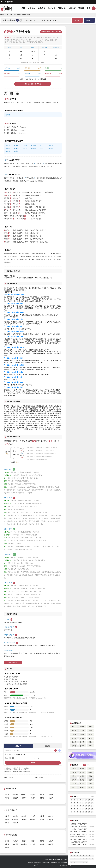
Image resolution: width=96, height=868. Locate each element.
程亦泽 (42, 841)
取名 (89, 8)
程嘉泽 (24, 841)
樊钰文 (82, 746)
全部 (84, 765)
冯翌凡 (74, 727)
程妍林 (51, 819)
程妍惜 (16, 819)
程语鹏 (74, 784)
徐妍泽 (24, 795)
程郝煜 (8, 145)
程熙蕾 (82, 776)
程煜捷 (8, 151)
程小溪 (82, 784)
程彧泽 (24, 844)
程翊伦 (51, 145)
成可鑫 (74, 738)
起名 (11, 15)
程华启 (90, 784)
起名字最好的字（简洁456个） (79, 832)
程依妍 (42, 148)
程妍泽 (22, 441)
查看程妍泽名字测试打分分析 (51, 32)
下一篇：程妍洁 (39, 778)
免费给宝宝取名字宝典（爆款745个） (79, 845)
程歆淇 (25, 148)
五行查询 (62, 8)
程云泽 (33, 844)
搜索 (94, 8)
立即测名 (33, 763)
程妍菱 (24, 816)
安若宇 (82, 730)
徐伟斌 (90, 734)
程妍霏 (42, 816)
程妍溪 (24, 819)
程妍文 (42, 819)
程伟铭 (34, 145)
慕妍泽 (7, 795)
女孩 (93, 765)
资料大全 (60, 860)
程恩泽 (7, 844)
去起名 (77, 20)
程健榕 (25, 145)
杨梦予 (82, 742)
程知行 (42, 145)
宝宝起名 (47, 746)
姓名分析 (18, 746)
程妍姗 (7, 819)
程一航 (90, 788)
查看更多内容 (13, 663)
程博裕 (16, 151)
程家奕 (74, 768)
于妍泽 (16, 795)
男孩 (89, 765)
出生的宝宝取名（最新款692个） (79, 842)
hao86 (7, 15)
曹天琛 (90, 738)
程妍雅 (33, 819)
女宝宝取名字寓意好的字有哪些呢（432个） (79, 824)
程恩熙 (90, 780)
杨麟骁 (74, 746)
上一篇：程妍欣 (8, 778)
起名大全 (31, 8)
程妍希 (7, 816)
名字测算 (72, 8)
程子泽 (7, 848)
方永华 (82, 738)
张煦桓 (74, 734)
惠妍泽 (33, 798)
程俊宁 (82, 772)
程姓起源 (8, 38)
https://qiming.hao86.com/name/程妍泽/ (22, 772)
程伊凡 (90, 772)
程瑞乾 (16, 145)
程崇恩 (82, 780)
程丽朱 (74, 788)
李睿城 (74, 742)
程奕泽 (42, 844)
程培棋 (8, 148)
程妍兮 (7, 823)
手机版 (65, 860)
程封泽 (33, 841)
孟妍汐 (74, 730)
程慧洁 (90, 768)
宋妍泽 (7, 798)
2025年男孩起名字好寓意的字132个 (79, 835)
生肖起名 (52, 8)
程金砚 (90, 776)
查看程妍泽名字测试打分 (33, 84)
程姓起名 (75, 765)
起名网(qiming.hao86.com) (50, 860)
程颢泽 (16, 841)
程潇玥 (16, 148)
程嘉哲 (74, 772)
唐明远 (90, 727)
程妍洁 (16, 816)
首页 (23, 8)
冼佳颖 (82, 727)
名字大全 (42, 8)
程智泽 (51, 841)
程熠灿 (82, 788)
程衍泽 (8, 115)
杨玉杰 (90, 742)
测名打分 (89, 20)
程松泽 (16, 844)
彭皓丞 (82, 734)
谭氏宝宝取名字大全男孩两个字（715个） (79, 827)
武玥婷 (90, 746)
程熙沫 (74, 776)
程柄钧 (34, 148)
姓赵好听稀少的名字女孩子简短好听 (79, 837)
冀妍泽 (24, 798)
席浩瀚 (90, 730)
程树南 (82, 768)
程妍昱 (16, 823)
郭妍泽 (51, 795)
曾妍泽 (33, 795)
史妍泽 (51, 798)
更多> (92, 797)
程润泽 (7, 841)
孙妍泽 (42, 795)
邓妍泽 (16, 798)
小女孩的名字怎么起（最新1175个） (79, 829)
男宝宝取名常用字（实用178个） (79, 840)
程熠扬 (51, 148)
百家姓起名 (76, 797)
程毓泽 (51, 844)
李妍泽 (42, 798)
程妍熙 (33, 816)
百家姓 (81, 8)
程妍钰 (51, 816)
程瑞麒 (74, 780)
